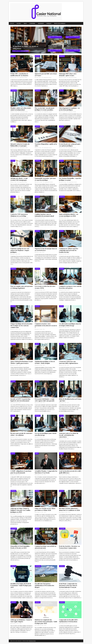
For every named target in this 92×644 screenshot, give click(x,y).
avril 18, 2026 (69, 36)
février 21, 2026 (63, 182)
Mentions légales (33, 641)
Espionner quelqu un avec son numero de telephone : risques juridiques (20, 250)
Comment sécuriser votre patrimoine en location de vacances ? (46, 326)
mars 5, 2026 (63, 148)
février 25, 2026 (39, 182)
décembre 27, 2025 (15, 514)
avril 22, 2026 (52, 36)
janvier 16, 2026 (39, 403)
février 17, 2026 (15, 218)
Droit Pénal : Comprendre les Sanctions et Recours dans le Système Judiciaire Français (68, 586)
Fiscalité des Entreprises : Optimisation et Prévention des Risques (44, 586)
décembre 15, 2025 (15, 589)
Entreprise (32, 23)
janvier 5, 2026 (39, 437)
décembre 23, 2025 (15, 550)
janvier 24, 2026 (63, 290)
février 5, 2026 (15, 254)
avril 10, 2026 (69, 50)
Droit (25, 23)
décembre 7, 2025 (64, 589)
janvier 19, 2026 (39, 365)
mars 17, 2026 (63, 112)
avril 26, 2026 (16, 51)
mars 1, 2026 (14, 182)
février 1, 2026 (39, 252)
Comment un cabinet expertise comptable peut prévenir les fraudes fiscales (69, 250)
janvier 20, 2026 (63, 328)
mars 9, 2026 (39, 148)
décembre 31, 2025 (40, 475)
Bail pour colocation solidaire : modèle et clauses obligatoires (55, 47)
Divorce (19, 23)
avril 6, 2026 (14, 77)
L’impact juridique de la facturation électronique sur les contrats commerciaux (21, 326)
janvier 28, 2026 (63, 254)
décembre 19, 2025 (64, 550)
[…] (17, 86)
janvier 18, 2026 (63, 365)
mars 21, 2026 (39, 112)
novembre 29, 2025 (40, 625)
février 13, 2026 (39, 218)
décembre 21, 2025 (40, 550)
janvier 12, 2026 (63, 403)
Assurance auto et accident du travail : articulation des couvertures (69, 435)
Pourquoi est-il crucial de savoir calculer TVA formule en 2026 (54, 34)
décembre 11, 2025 (40, 589)
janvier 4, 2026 (63, 439)
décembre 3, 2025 (15, 624)
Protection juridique (60, 23)
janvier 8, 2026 (15, 437)
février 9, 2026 (63, 218)
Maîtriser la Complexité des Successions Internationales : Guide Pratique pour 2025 (46, 622)
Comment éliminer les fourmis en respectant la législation (71, 34)
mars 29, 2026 (63, 77)
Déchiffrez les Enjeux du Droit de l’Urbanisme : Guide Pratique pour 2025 (21, 586)
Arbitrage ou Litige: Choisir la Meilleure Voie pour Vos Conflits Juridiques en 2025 (20, 510)
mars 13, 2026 (14, 148)
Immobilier (41, 23)
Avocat (12, 23)
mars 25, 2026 (14, 112)
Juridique (49, 23)
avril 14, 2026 (51, 50)
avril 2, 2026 (38, 77)
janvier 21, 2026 (15, 329)
